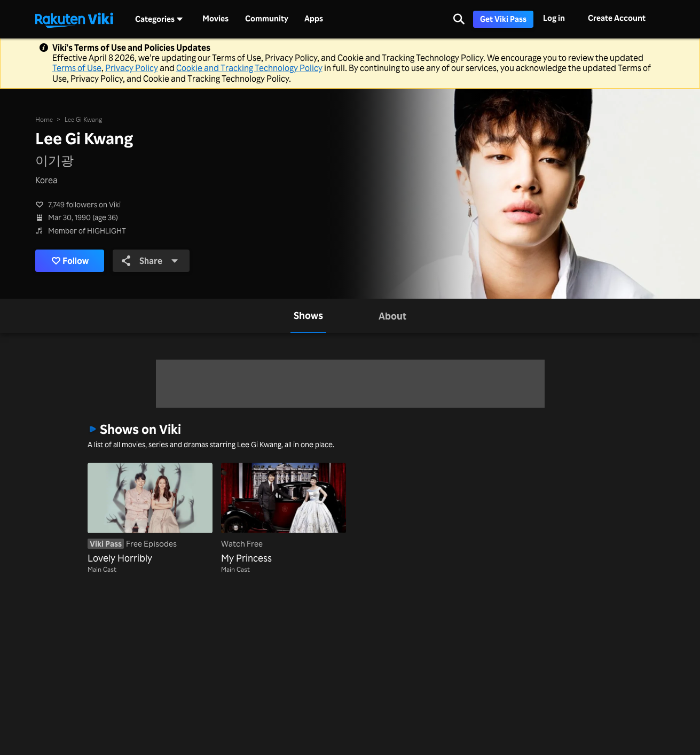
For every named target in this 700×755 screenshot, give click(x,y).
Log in (554, 18)
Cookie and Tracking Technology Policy (249, 68)
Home (44, 119)
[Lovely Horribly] (150, 514)
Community (267, 19)
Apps (314, 19)
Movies (215, 19)
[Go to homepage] (74, 19)
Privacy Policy (132, 68)
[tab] (308, 316)
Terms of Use (77, 68)
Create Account (617, 18)
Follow (70, 261)
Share (150, 260)
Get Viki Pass (503, 19)
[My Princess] (284, 514)
